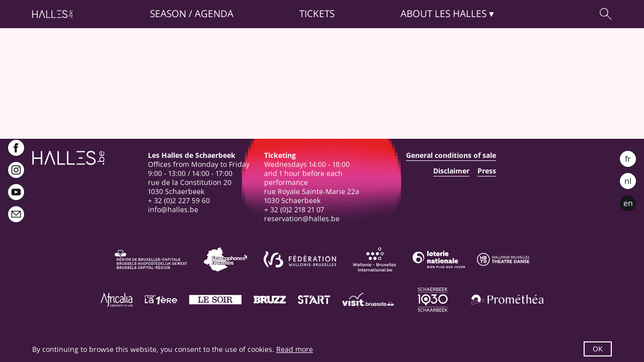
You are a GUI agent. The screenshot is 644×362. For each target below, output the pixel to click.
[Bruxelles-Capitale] (151, 259)
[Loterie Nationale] (439, 259)
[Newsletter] (16, 214)
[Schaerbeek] (433, 300)
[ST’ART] (314, 300)
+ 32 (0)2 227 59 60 (179, 200)
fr (628, 159)
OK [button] (598, 349)
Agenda (214, 14)
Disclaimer (451, 171)
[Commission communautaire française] (225, 259)
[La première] (161, 300)
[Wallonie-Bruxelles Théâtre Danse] (503, 259)
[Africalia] (117, 300)
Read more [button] (295, 349)
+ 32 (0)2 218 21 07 (294, 209)
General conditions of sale (451, 155)
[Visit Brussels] (368, 300)
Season (168, 14)
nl (628, 181)
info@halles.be (173, 209)
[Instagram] (16, 170)
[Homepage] (52, 14)
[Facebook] (16, 148)
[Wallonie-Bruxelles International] (374, 259)
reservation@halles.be (302, 218)
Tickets (317, 14)
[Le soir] (215, 300)
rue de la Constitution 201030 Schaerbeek (190, 187)
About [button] (444, 14)
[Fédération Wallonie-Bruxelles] (300, 259)
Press (487, 171)
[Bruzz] (270, 300)
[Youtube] (16, 192)
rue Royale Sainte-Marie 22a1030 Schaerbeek (312, 196)
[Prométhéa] (507, 300)
